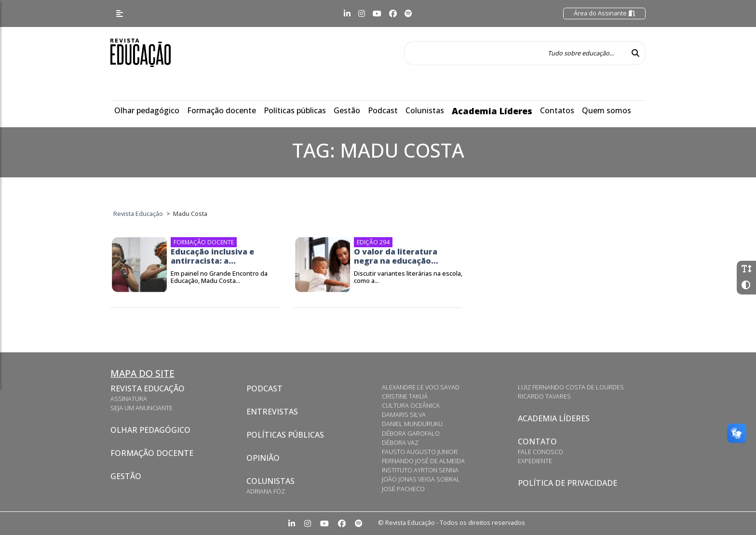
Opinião (263, 458)
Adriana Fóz (266, 491)
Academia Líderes (492, 111)
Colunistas (425, 110)
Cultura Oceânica (411, 405)
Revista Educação (148, 388)
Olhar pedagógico (147, 110)
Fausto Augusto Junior (420, 452)
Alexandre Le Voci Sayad (421, 387)
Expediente (535, 461)
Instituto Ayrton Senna (420, 470)
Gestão (347, 110)
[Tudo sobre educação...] (515, 53)
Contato (537, 441)
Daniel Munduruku (412, 424)
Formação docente (222, 110)
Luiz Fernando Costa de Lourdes (571, 387)
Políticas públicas (295, 110)
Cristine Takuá (405, 396)
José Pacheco (403, 489)
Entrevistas (272, 412)
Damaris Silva (404, 415)
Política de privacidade (567, 483)
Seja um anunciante (142, 408)
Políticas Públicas (285, 435)
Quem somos (607, 110)
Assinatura (129, 399)
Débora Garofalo (411, 433)
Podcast (383, 110)
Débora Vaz (400, 442)
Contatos (557, 110)
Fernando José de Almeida (423, 461)
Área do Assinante (604, 13)
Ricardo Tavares (544, 396)
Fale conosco (540, 452)
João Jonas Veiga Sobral (421, 479)
